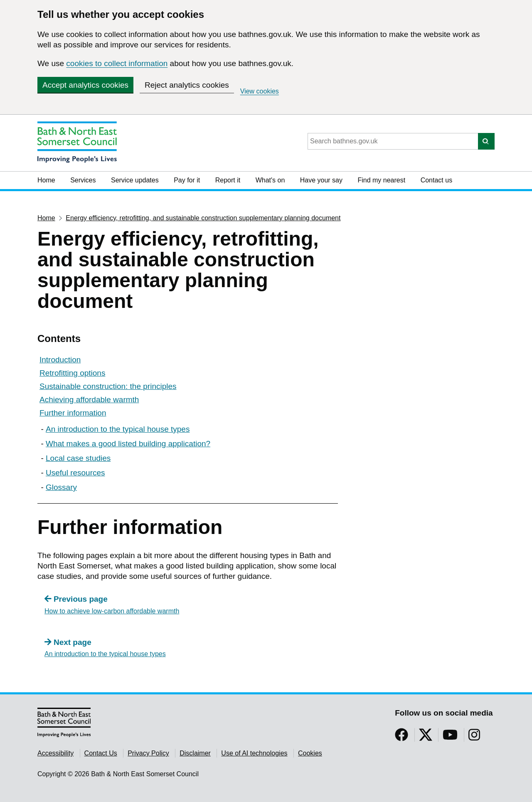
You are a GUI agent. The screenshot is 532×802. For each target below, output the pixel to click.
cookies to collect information (117, 63)
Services (83, 180)
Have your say (321, 180)
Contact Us (101, 753)
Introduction (60, 360)
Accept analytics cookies (85, 85)
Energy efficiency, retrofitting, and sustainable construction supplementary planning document (203, 218)
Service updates (135, 180)
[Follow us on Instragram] (474, 737)
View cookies (260, 91)
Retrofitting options (72, 373)
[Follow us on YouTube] (450, 737)
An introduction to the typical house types (118, 429)
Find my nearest (381, 180)
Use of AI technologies (254, 753)
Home (46, 180)
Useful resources (75, 473)
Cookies (310, 753)
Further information (73, 413)
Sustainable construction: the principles (108, 386)
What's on (270, 180)
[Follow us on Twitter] (426, 737)
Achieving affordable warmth (89, 400)
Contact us (436, 180)
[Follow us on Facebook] (401, 737)
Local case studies (78, 458)
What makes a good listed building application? (128, 444)
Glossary (61, 487)
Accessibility (55, 753)
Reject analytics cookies (187, 85)
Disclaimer (195, 753)
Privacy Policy (148, 753)
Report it (228, 180)
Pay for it (187, 180)
